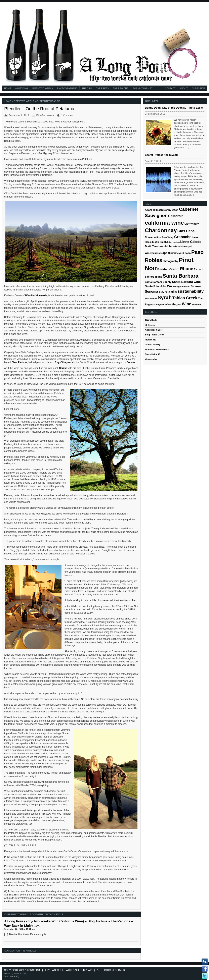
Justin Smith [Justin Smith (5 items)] (159, 242)
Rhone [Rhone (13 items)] (186, 269)
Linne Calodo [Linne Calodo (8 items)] (191, 242)
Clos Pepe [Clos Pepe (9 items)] (186, 231)
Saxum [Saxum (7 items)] (196, 286)
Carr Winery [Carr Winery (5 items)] (192, 224)
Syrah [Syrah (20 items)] (165, 297)
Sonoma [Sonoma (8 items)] (151, 292)
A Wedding (22, 88)
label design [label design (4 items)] (173, 242)
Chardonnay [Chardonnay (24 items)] (161, 230)
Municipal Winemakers (157, 349)
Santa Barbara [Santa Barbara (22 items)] (180, 276)
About (184, 88)
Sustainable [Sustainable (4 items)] (151, 298)
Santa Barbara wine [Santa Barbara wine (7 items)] (186, 282)
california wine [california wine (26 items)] (164, 223)
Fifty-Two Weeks (43, 88)
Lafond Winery (153, 344)
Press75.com (20, 974)
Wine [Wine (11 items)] (187, 304)
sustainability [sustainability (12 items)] (191, 291)
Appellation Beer (154, 330)
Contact (170, 88)
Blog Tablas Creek (154, 335)
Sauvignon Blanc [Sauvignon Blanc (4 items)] (181, 286)
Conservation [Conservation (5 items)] (153, 237)
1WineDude (151, 320)
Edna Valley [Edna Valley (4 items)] (168, 237)
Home (8, 88)
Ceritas (63, 368)
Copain (131, 362)
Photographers (67, 88)
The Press (102, 88)
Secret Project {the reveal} (161, 155)
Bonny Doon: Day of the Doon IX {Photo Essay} (175, 108)
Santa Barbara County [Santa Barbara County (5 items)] (158, 282)
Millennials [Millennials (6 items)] (173, 246)
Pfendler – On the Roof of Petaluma (39, 109)
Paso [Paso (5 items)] (188, 253)
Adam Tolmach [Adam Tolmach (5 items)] (154, 210)
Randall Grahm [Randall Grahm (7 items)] (168, 269)
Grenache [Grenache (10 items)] (183, 237)
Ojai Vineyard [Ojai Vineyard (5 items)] (176, 253)
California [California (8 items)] (176, 216)
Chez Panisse (19, 362)
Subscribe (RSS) (11, 976)
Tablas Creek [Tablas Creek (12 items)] (185, 298)
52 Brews (150, 325)
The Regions (121, 88)
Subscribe (198, 88)
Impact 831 (151, 340)
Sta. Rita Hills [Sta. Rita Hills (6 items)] (168, 292)
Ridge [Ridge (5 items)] (158, 277)
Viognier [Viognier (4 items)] (160, 305)
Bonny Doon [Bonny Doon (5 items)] (171, 210)
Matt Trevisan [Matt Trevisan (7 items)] (155, 246)
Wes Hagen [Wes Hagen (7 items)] (173, 304)
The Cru (87, 88)
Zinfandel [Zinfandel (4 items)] (197, 305)
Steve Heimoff (152, 354)
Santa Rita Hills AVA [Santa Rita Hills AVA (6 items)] (158, 286)
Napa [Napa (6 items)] (164, 253)
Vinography (151, 359)
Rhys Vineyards (64, 362)
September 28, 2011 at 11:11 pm (19, 929)
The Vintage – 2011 (144, 88)
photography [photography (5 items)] (171, 261)
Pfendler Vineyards (36, 295)
